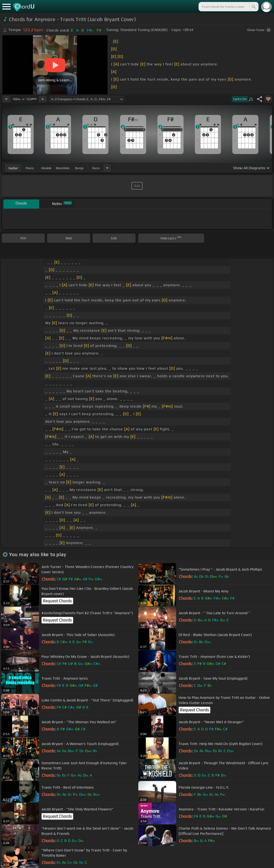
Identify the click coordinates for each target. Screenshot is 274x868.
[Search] (253, 7)
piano (30, 168)
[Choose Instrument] (107, 168)
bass (96, 168)
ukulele (46, 168)
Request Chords (57, 601)
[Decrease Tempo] (6, 99)
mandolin (63, 168)
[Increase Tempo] (43, 99)
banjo (79, 168)
